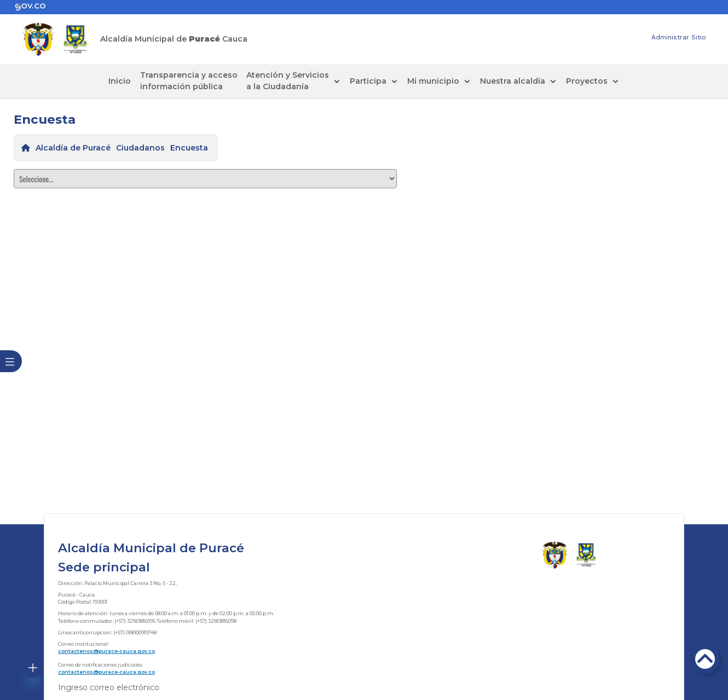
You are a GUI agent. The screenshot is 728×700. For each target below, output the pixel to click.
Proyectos (585, 81)
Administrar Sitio (679, 37)
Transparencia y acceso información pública (192, 81)
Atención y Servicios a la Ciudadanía (290, 81)
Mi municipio (434, 81)
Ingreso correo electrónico (109, 687)
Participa (370, 81)
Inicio (123, 81)
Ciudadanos (140, 148)
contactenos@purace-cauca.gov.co (106, 651)
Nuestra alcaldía (512, 81)
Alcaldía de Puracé (73, 148)
